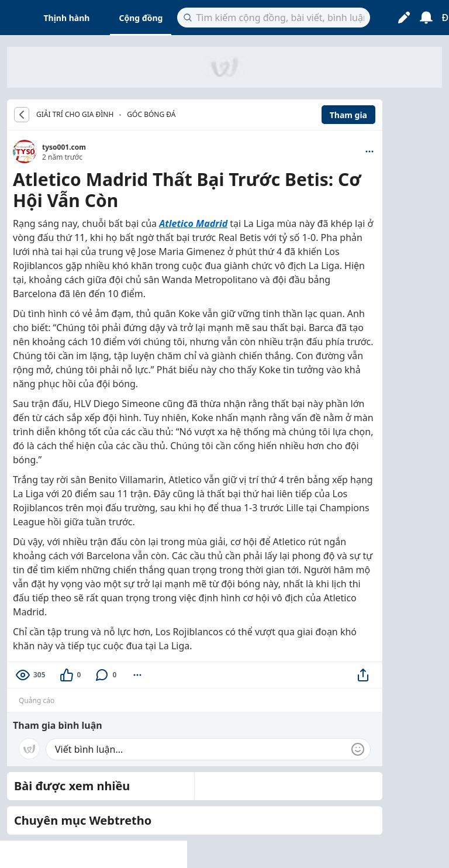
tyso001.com (64, 147)
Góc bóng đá (151, 114)
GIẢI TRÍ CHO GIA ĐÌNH (75, 115)
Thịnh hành (67, 18)
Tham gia (348, 115)
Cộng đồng (141, 18)
